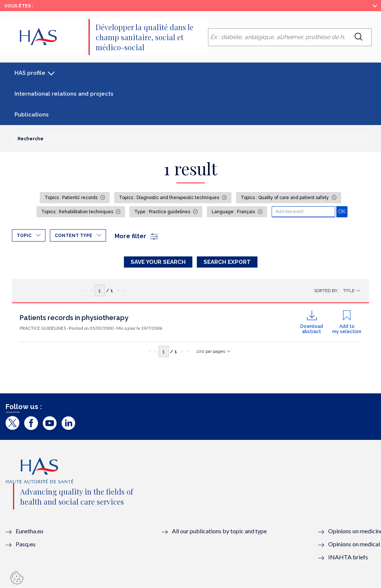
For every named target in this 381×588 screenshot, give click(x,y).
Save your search (158, 262)
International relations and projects (64, 94)
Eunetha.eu (29, 531)
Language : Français (234, 212)
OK (343, 211)
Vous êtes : (19, 6)
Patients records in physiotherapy (74, 318)
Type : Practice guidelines (163, 212)
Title (349, 291)
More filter (137, 236)
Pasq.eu (25, 544)
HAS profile (30, 73)
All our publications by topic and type (219, 531)
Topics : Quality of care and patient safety (285, 198)
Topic (24, 236)
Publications (32, 115)
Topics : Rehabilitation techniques (78, 212)
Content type (73, 236)
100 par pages (211, 351)
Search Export (227, 262)
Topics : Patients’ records (72, 198)
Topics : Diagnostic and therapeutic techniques (170, 198)
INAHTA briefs (348, 557)
